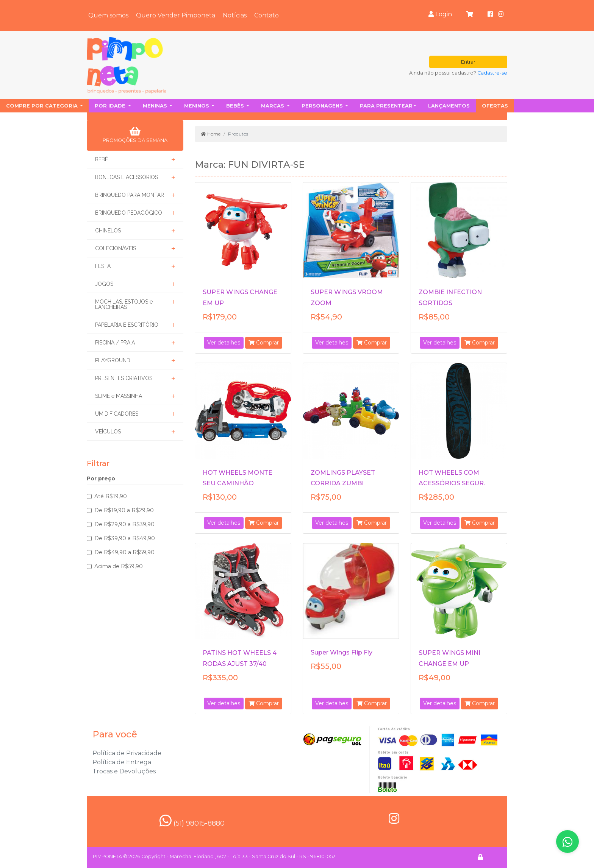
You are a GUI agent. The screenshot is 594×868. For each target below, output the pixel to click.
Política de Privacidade (127, 753)
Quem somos (108, 15)
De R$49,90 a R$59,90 (124, 552)
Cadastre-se (492, 73)
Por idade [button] (111, 106)
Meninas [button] (156, 106)
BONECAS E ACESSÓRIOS (127, 177)
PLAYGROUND (113, 360)
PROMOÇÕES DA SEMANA (135, 135)
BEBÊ (102, 159)
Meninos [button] (197, 106)
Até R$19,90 (111, 496)
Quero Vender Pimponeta (176, 15)
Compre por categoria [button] (43, 106)
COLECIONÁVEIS (116, 248)
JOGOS (104, 284)
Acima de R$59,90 (119, 566)
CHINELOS (108, 231)
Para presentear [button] (386, 106)
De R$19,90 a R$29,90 (124, 510)
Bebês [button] (236, 106)
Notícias (235, 15)
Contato (267, 15)
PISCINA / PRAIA (115, 343)
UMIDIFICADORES (117, 414)
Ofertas (495, 106)
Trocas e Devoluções (124, 771)
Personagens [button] (323, 106)
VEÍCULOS (108, 432)
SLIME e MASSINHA (119, 396)
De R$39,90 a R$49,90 (125, 538)
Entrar (468, 62)
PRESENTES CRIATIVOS (124, 378)
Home (211, 134)
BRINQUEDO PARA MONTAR (130, 195)
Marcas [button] (273, 106)
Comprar (264, 343)
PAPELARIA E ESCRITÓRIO (127, 325)
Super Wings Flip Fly (342, 652)
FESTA (103, 266)
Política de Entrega (122, 762)
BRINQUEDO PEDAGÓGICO (129, 213)
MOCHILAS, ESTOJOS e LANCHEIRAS (124, 304)
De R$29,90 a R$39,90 (124, 524)
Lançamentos (449, 106)
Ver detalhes (224, 343)
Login (440, 14)
